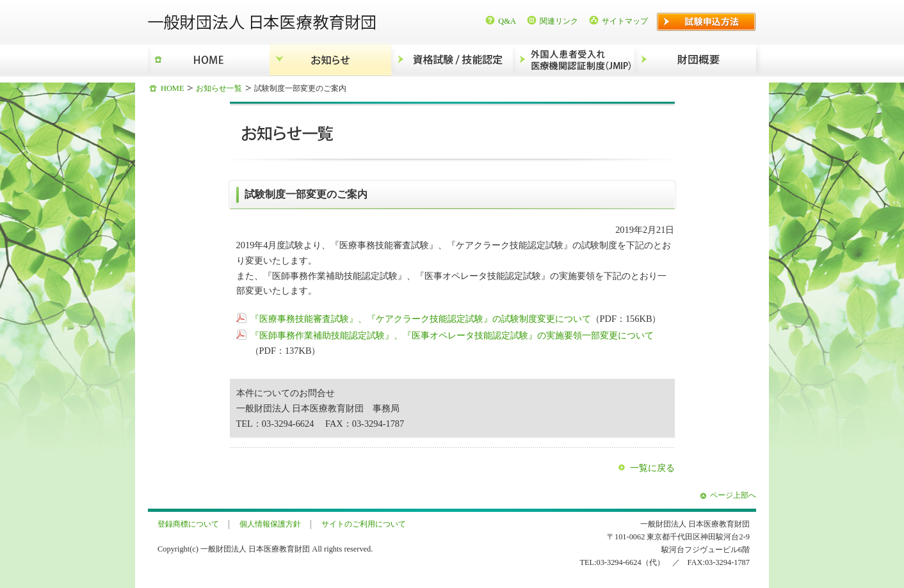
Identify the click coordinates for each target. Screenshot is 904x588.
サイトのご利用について (364, 524)
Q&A (507, 21)
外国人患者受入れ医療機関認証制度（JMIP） (574, 60)
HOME (209, 60)
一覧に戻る (652, 468)
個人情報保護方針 (270, 524)
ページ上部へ (733, 495)
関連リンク (559, 21)
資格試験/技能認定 (452, 60)
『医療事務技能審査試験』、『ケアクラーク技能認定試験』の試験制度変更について (421, 319)
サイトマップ (625, 21)
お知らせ (330, 60)
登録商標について (188, 524)
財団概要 (695, 60)
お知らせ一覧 (219, 88)
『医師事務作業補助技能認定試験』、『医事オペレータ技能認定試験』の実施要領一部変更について (452, 335)
